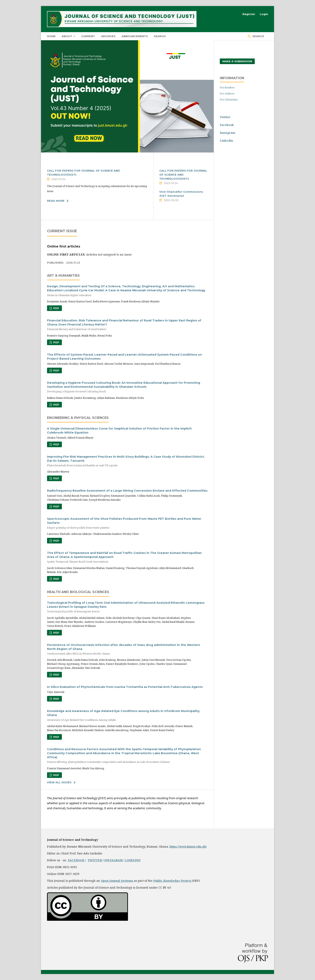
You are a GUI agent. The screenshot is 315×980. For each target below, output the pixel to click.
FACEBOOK (76, 860)
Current (88, 36)
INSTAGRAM (114, 860)
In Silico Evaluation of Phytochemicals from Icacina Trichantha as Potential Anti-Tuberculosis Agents (125, 687)
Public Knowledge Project (173, 881)
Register (249, 14)
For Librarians (229, 99)
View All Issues (59, 782)
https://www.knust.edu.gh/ (188, 847)
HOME (51, 36)
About (67, 36)
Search (160, 36)
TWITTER (95, 860)
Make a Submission (237, 61)
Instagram (228, 133)
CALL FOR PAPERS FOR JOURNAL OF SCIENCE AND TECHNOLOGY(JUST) (183, 175)
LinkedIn (226, 141)
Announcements (135, 36)
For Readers (227, 87)
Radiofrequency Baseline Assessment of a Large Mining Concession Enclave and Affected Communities (127, 491)
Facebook (227, 125)
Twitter (225, 117)
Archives (108, 36)
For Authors (227, 93)
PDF (56, 308)
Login (264, 14)
